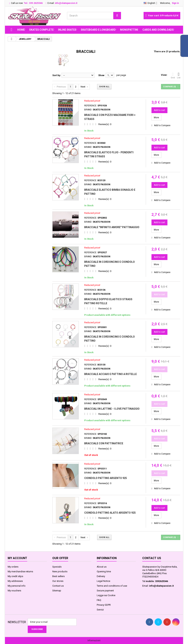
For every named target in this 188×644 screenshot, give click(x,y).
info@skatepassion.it (161, 586)
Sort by (56, 75)
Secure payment (105, 591)
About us (102, 567)
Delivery (101, 576)
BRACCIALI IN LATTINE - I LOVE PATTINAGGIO (112, 409)
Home (21, 30)
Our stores (58, 581)
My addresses (15, 581)
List (179, 75)
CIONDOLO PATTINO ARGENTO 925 (106, 478)
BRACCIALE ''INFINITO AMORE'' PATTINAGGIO (112, 227)
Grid (173, 75)
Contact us (58, 586)
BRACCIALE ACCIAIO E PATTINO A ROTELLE (111, 374)
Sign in (175, 3)
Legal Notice (103, 581)
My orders (13, 567)
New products (60, 571)
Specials (57, 567)
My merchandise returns (20, 571)
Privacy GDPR (104, 605)
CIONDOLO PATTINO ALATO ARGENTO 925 (110, 513)
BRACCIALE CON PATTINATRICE (104, 443)
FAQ (99, 600)
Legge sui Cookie (106, 595)
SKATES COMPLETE (41, 30)
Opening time (104, 571)
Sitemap (57, 591)
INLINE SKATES (67, 30)
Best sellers (58, 576)
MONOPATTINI (129, 30)
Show (101, 75)
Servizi (100, 610)
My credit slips (15, 576)
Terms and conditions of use (112, 586)
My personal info (17, 586)
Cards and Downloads (158, 30)
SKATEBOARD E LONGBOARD (98, 30)
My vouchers (14, 591)
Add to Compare (162, 125)
